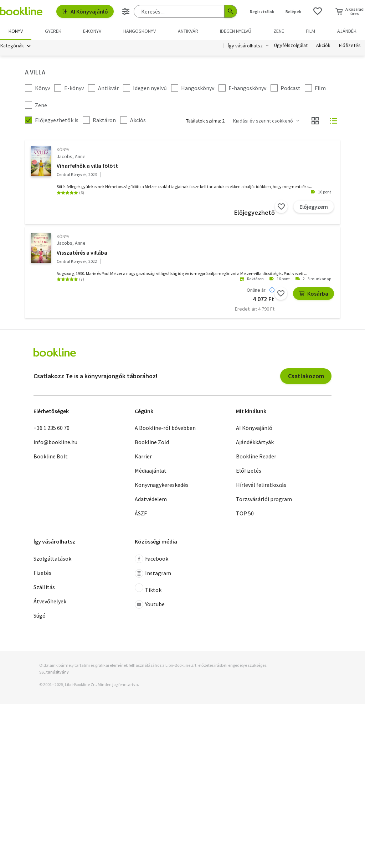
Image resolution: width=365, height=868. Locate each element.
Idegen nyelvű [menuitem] (236, 31)
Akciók (323, 46)
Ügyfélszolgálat (291, 46)
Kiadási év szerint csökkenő (263, 121)
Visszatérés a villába (82, 253)
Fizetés (42, 573)
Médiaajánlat (151, 471)
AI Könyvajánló (85, 11)
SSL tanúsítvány (54, 672)
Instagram (153, 573)
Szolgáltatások (52, 558)
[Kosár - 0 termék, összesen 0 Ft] (349, 11)
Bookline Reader (256, 457)
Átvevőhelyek (50, 601)
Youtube (150, 604)
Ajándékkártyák (255, 442)
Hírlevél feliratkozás (261, 485)
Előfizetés (350, 46)
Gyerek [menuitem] (53, 31)
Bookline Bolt (51, 457)
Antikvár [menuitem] (188, 31)
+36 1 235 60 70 (52, 428)
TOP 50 (245, 514)
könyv (63, 150)
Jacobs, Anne (71, 156)
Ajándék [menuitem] (347, 31)
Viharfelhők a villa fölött (87, 166)
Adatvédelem (151, 499)
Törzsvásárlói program (264, 499)
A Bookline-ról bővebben (165, 428)
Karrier (143, 457)
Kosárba (313, 293)
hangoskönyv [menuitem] (140, 31)
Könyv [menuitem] (16, 31)
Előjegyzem (314, 207)
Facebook (151, 559)
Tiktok (148, 588)
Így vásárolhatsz (245, 46)
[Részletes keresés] (126, 11)
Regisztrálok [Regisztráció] (262, 12)
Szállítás (44, 587)
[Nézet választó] (315, 121)
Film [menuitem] (310, 31)
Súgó (40, 615)
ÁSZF (141, 514)
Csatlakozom (306, 376)
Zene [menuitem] (279, 31)
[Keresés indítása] (231, 11)
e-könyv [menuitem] (92, 31)
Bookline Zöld (152, 442)
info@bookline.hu (55, 442)
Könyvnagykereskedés (162, 485)
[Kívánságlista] (318, 11)
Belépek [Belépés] (293, 12)
